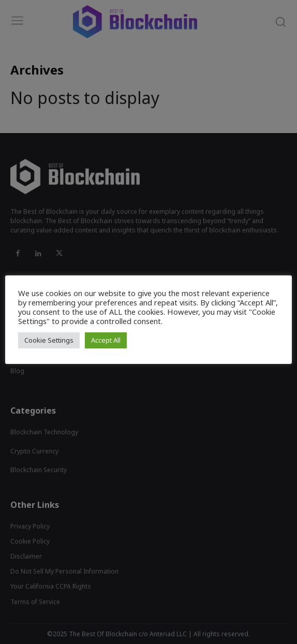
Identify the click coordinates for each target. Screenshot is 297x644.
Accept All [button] (106, 340)
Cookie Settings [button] (49, 340)
